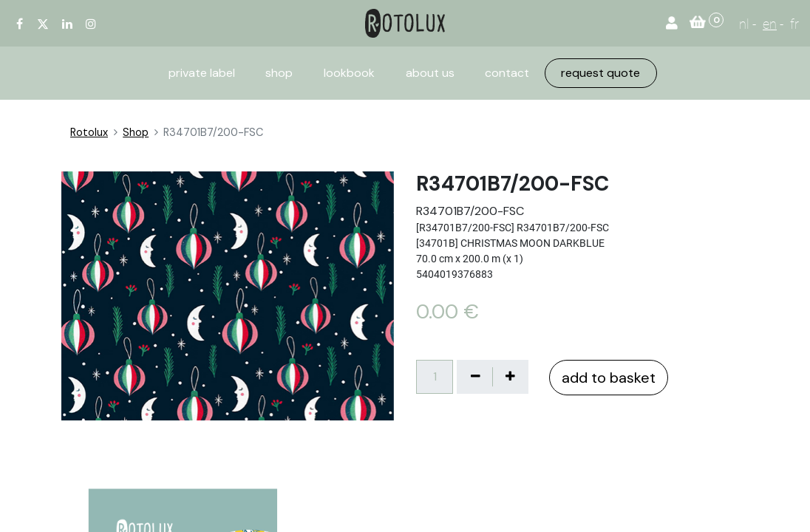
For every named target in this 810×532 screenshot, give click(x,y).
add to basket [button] (609, 378)
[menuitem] (202, 73)
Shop (136, 132)
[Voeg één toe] (510, 377)
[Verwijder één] (475, 377)
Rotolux (89, 132)
